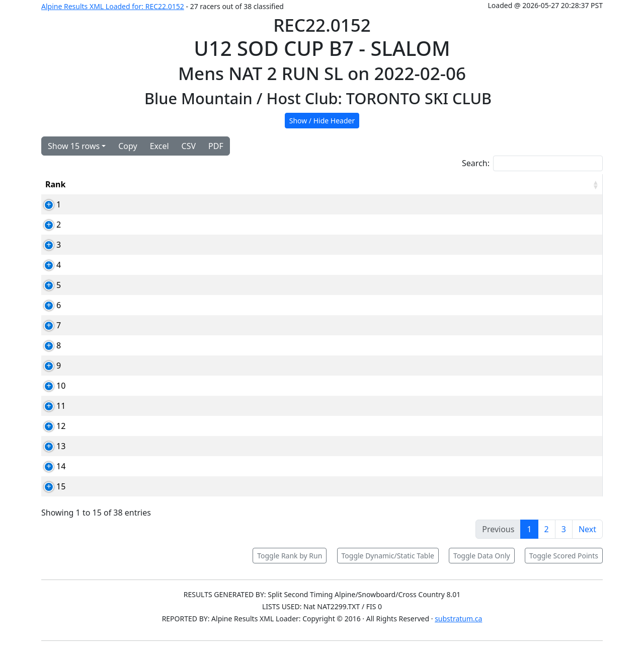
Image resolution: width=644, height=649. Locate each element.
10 (50, 386)
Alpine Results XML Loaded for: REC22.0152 (113, 6)
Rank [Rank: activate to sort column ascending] (55, 184)
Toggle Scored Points (564, 556)
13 (50, 446)
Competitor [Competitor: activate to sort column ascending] (202, 184)
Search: (532, 163)
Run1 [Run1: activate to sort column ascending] (410, 184)
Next (587, 529)
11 (50, 406)
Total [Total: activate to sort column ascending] (507, 184)
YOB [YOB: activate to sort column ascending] (365, 184)
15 (50, 486)
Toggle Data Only (482, 556)
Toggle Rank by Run (290, 556)
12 (50, 426)
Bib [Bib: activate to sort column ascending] (101, 184)
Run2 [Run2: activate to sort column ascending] (458, 184)
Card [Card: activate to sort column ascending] (142, 184)
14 (50, 466)
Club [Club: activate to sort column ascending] (319, 184)
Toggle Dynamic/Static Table (388, 556)
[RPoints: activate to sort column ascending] (572, 184)
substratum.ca (458, 619)
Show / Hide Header (322, 121)
